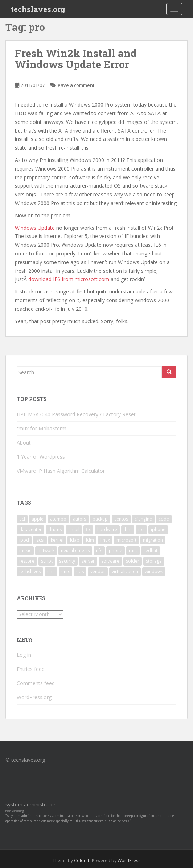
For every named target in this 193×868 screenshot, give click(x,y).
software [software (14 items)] (110, 561)
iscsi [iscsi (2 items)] (40, 540)
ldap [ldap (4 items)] (75, 540)
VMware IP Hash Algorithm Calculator (61, 471)
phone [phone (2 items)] (116, 550)
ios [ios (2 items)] (141, 529)
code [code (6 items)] (164, 519)
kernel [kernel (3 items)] (57, 540)
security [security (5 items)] (67, 561)
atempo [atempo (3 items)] (58, 519)
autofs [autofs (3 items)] (79, 519)
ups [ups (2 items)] (80, 571)
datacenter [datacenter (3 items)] (30, 529)
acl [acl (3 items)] (22, 519)
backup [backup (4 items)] (100, 519)
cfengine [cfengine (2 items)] (143, 519)
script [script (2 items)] (47, 561)
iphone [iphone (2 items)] (158, 529)
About (24, 443)
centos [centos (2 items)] (121, 519)
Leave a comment (75, 85)
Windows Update (35, 228)
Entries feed (31, 669)
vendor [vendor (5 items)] (98, 571)
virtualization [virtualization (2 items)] (125, 571)
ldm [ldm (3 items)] (90, 540)
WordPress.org (34, 697)
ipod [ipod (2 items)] (24, 540)
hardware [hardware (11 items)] (107, 529)
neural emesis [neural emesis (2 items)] (75, 550)
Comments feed (36, 683)
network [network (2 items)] (46, 550)
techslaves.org (38, 9)
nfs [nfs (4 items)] (99, 550)
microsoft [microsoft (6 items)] (126, 540)
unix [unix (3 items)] (65, 571)
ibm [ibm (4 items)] (128, 529)
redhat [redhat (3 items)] (151, 550)
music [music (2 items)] (25, 550)
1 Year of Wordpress (41, 457)
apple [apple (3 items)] (38, 519)
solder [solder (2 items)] (133, 561)
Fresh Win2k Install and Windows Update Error (76, 59)
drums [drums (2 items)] (55, 529)
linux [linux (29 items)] (105, 540)
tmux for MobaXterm (42, 428)
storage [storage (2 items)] (154, 561)
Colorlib (82, 861)
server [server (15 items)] (88, 561)
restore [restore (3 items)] (27, 561)
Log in (24, 655)
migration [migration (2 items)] (153, 540)
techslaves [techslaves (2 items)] (30, 571)
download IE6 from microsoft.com (69, 279)
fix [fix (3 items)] (88, 529)
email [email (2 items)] (74, 529)
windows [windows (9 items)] (154, 571)
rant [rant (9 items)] (133, 550)
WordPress (129, 861)
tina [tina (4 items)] (51, 571)
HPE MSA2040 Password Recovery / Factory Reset (76, 414)
